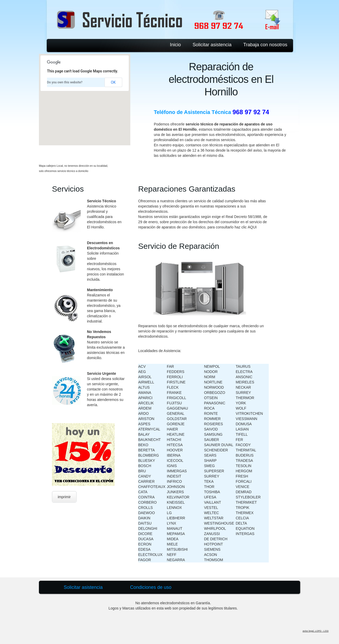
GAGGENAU (177, 408)
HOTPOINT (213, 544)
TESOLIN (244, 466)
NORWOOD (214, 387)
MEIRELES (245, 382)
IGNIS (172, 466)
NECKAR (243, 387)
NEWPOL (212, 366)
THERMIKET (246, 502)
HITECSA (175, 445)
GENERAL (176, 413)
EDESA (144, 549)
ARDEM (145, 408)
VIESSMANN (247, 419)
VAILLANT (212, 502)
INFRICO (174, 481)
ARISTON (146, 419)
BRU (142, 471)
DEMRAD (244, 492)
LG (169, 513)
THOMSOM (214, 560)
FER (239, 440)
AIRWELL (146, 382)
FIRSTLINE (176, 382)
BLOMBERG (148, 455)
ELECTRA (244, 372)
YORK (241, 403)
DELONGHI (148, 528)
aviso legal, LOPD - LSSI (315, 631)
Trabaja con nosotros (265, 45)
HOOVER (175, 450)
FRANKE (174, 393)
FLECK (173, 387)
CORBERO (147, 502)
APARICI (145, 398)
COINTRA (146, 497)
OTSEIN (211, 398)
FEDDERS (176, 372)
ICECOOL (175, 461)
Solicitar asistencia (212, 45)
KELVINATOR (178, 497)
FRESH (242, 476)
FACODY (243, 445)
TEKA (209, 481)
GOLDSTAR (177, 419)
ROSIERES (213, 424)
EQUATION (245, 528)
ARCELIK (146, 403)
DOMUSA (244, 424)
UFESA (210, 497)
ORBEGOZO (215, 393)
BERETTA (147, 450)
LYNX (172, 523)
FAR (170, 366)
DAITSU (145, 523)
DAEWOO (147, 513)
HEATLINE (176, 434)
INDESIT (174, 476)
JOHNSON (176, 487)
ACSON (211, 555)
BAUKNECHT (149, 440)
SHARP (210, 461)
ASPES (144, 424)
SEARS (210, 455)
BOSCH (145, 466)
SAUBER (212, 440)
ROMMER (212, 419)
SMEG (209, 466)
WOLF (241, 408)
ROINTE (211, 413)
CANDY (145, 476)
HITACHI (174, 440)
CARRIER (146, 481)
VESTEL (211, 508)
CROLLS (145, 508)
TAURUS (243, 366)
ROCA (209, 408)
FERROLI (175, 377)
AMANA (145, 393)
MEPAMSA (176, 534)
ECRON (145, 544)
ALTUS (144, 387)
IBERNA (174, 455)
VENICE (243, 487)
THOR (209, 487)
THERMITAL (246, 450)
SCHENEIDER (216, 450)
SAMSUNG (213, 434)
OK (113, 82)
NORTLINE (213, 382)
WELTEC (211, 513)
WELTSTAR (214, 518)
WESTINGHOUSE (219, 523)
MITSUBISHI (177, 549)
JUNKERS (175, 492)
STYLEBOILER (248, 497)
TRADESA (244, 461)
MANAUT (175, 528)
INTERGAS (245, 534)
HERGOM (244, 471)
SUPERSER (214, 471)
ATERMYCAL (149, 429)
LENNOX (174, 508)
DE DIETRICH (216, 539)
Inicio (175, 45)
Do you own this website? (65, 82)
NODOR (211, 372)
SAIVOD (211, 429)
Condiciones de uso (151, 587)
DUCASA (146, 539)
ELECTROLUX (150, 555)
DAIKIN (144, 518)
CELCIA (242, 518)
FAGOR (145, 560)
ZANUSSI (212, 534)
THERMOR (245, 398)
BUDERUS (245, 455)
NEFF (172, 555)
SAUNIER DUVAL (219, 445)
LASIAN (242, 429)
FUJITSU (174, 403)
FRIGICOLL (177, 398)
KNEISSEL (176, 502)
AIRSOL (145, 377)
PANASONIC (215, 403)
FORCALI (244, 481)
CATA (143, 492)
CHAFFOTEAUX (152, 487)
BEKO (143, 445)
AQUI (252, 227)
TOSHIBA (212, 492)
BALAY (144, 434)
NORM (210, 377)
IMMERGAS (177, 471)
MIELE (172, 544)
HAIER (173, 429)
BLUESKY (147, 461)
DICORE (145, 534)
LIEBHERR (176, 518)
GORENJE (176, 424)
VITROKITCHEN (249, 413)
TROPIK (243, 508)
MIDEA (173, 539)
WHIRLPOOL (215, 528)
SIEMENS (212, 549)
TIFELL (242, 434)
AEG (142, 372)
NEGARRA (176, 560)
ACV (142, 366)
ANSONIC (244, 377)
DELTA (241, 523)
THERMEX (245, 513)
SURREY (212, 476)
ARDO (143, 413)
